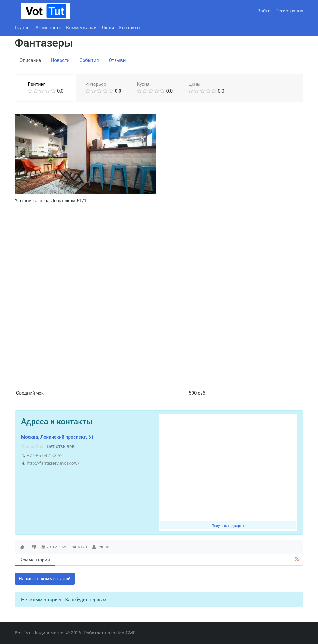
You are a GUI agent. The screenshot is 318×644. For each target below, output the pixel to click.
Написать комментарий (45, 579)
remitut (104, 547)
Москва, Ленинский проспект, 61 (57, 437)
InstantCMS (124, 633)
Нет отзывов (61, 446)
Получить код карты (228, 526)
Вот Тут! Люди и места (39, 633)
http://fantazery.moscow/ (53, 463)
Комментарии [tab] (35, 560)
